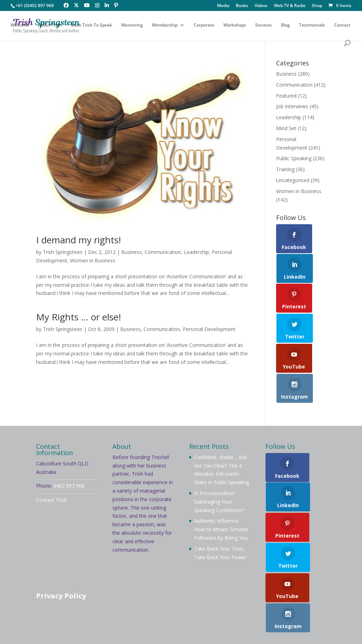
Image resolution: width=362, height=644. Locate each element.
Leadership (196, 252)
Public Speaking (294, 158)
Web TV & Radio (290, 6)
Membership (165, 26)
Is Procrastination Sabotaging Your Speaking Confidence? (219, 465)
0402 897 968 (69, 449)
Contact (342, 26)
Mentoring (132, 26)
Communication (163, 252)
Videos (261, 6)
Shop (317, 6)
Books (242, 6)
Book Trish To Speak (92, 26)
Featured (286, 96)
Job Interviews (292, 106)
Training (285, 169)
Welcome (20, 26)
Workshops (235, 26)
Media (223, 6)
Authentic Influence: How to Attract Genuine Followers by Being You (221, 493)
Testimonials (312, 26)
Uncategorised (293, 180)
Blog (285, 26)
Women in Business (93, 260)
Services (264, 26)
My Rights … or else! (78, 317)
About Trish (50, 26)
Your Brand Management (229, 634)
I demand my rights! (78, 240)
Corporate (204, 26)
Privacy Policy (61, 559)
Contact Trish (51, 463)
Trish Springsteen (63, 252)
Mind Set (286, 128)
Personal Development (209, 329)
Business (132, 252)
